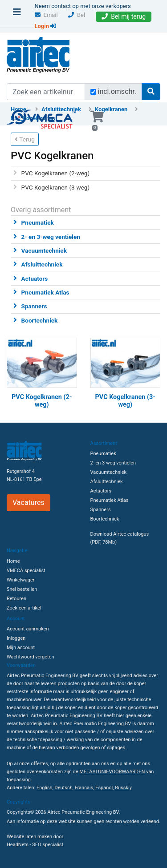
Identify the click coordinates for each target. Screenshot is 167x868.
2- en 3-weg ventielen (51, 237)
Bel (77, 15)
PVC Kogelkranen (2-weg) (56, 173)
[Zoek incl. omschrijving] (93, 92)
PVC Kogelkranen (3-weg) (56, 187)
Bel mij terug (124, 16)
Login (46, 26)
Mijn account (21, 648)
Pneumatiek (38, 222)
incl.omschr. (117, 91)
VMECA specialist (26, 571)
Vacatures (29, 503)
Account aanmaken (28, 629)
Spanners (34, 306)
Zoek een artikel (24, 608)
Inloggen (16, 638)
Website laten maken (29, 837)
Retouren (16, 599)
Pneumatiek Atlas (45, 292)
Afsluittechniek (42, 264)
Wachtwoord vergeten (31, 657)
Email (46, 15)
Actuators (35, 279)
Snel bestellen (22, 589)
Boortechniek (40, 320)
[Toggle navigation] (17, 14)
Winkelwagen (21, 580)
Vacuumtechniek (44, 250)
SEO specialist (48, 845)
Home (13, 561)
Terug (25, 139)
